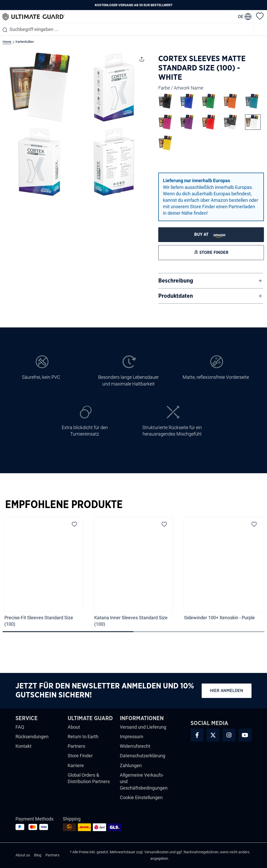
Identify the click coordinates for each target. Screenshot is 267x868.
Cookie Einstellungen (141, 797)
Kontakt (23, 746)
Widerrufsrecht (135, 746)
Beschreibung (176, 281)
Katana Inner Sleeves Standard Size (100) (131, 621)
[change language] (245, 17)
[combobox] (127, 29)
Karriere (76, 765)
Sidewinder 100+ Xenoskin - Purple (219, 618)
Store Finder (80, 756)
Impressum (132, 737)
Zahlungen (131, 765)
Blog (38, 855)
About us (23, 855)
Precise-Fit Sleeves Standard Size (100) (39, 621)
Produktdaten (176, 296)
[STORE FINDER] (211, 235)
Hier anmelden (227, 691)
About (74, 727)
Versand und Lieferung (143, 727)
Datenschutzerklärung (143, 756)
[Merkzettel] (260, 16)
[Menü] (261, 29)
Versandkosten (156, 852)
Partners (76, 746)
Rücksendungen (32, 737)
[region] (133, 574)
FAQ (20, 727)
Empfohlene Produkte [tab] (64, 505)
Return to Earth (83, 737)
